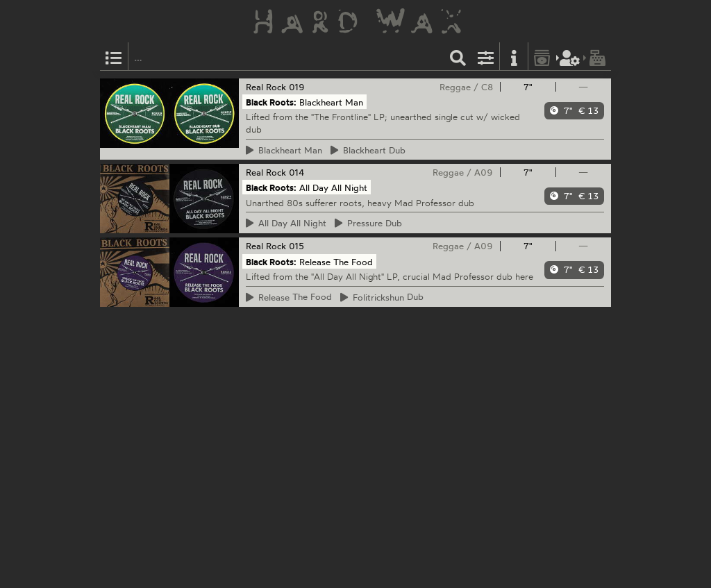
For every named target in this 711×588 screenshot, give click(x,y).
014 (296, 172)
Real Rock (266, 87)
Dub (368, 150)
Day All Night (286, 223)
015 (296, 246)
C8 (487, 87)
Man (284, 150)
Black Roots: (271, 102)
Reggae (455, 87)
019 (297, 87)
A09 (484, 172)
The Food (289, 297)
